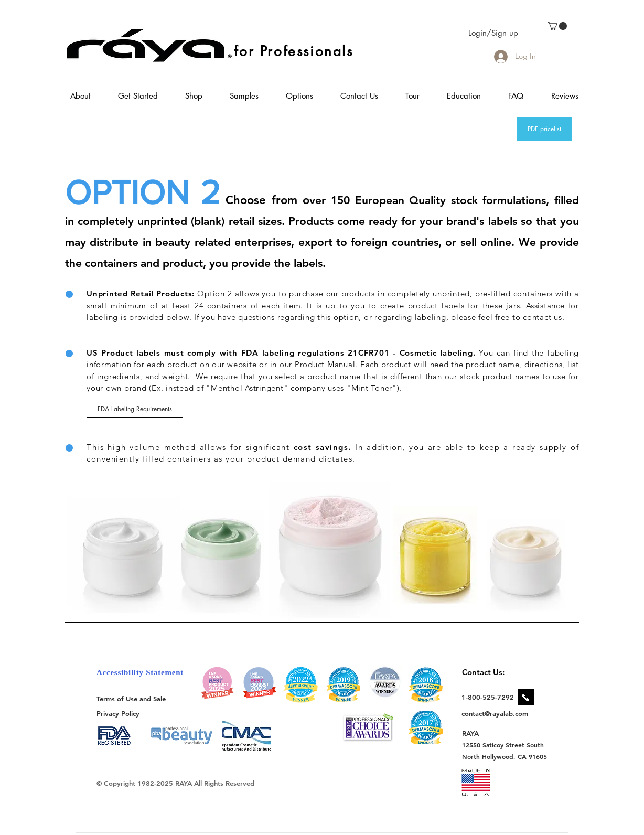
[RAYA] (476, 733)
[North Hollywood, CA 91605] (505, 757)
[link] (557, 26)
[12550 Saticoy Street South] (503, 745)
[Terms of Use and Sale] (132, 699)
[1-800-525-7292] (488, 697)
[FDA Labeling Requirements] (135, 409)
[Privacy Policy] (120, 713)
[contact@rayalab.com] (496, 713)
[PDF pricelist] (544, 129)
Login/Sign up (493, 33)
